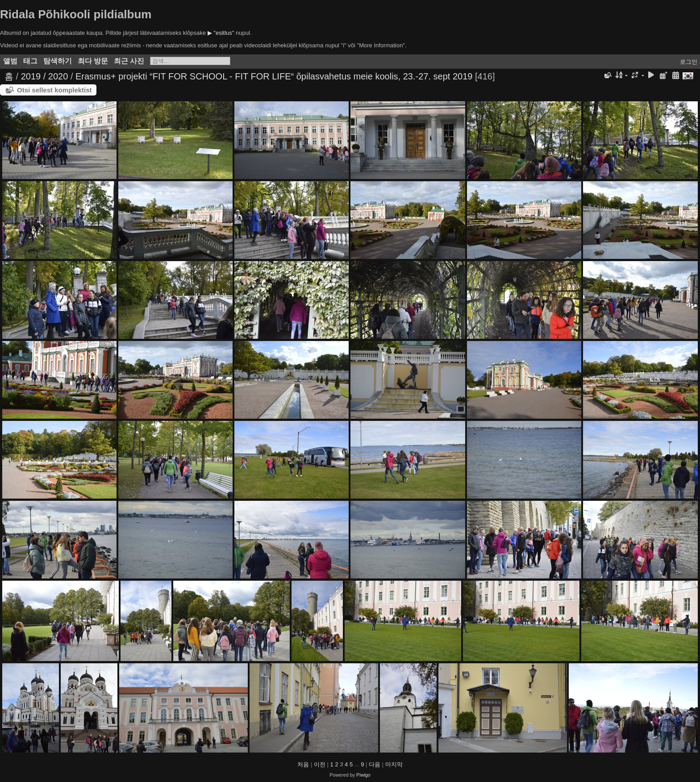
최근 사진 (129, 61)
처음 (303, 764)
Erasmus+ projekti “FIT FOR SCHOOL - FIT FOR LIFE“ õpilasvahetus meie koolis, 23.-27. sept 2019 (274, 76)
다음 (375, 764)
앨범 (10, 61)
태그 (30, 61)
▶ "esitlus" (221, 33)
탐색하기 (58, 61)
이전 (320, 764)
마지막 (394, 764)
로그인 (689, 62)
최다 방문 (93, 61)
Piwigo (363, 775)
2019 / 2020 (45, 76)
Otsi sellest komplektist (54, 90)
